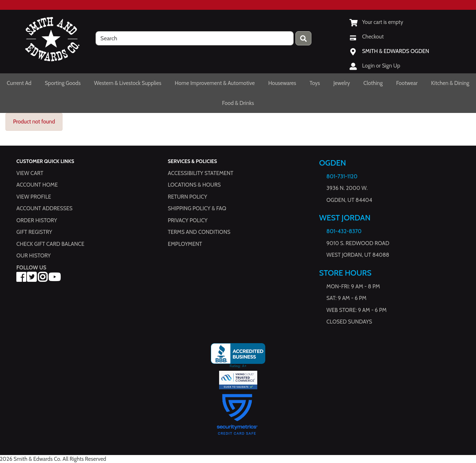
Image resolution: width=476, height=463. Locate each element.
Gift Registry (34, 232)
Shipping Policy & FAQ (197, 208)
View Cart (30, 173)
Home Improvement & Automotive (215, 83)
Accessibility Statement (201, 173)
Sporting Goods (63, 83)
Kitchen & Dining (450, 83)
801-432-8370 (344, 231)
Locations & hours (194, 185)
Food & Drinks (238, 103)
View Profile (34, 197)
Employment (185, 244)
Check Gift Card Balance (50, 244)
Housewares (282, 83)
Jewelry (342, 83)
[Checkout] (367, 37)
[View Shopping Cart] (376, 22)
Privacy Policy (188, 220)
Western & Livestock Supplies (128, 83)
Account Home (37, 185)
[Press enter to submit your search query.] (303, 38)
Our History (34, 256)
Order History (37, 220)
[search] (194, 38)
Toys (315, 83)
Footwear (407, 83)
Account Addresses (44, 208)
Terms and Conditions (199, 232)
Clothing (373, 83)
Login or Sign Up (381, 66)
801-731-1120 (342, 176)
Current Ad (19, 83)
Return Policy (187, 197)
